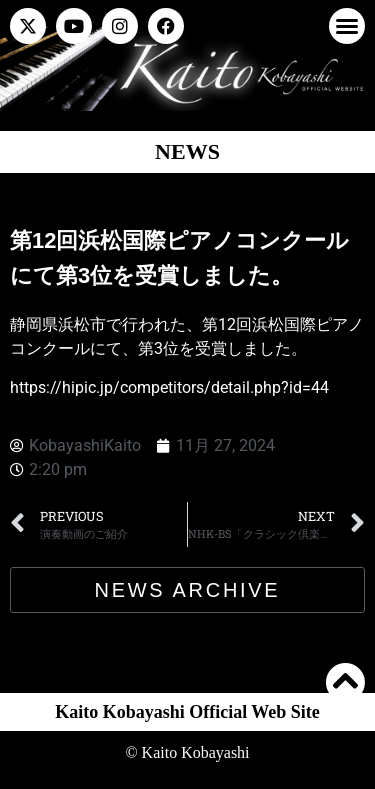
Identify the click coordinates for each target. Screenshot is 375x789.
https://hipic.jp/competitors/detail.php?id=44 (169, 387)
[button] (347, 26)
